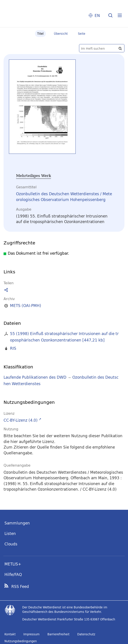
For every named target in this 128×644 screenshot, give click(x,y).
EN (97, 15)
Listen (10, 533)
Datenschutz (86, 634)
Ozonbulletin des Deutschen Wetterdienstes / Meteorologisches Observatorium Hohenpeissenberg (64, 197)
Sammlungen (17, 523)
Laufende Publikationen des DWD (35, 377)
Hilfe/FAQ (13, 574)
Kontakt (10, 634)
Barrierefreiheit (58, 634)
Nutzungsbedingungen (21, 641)
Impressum (31, 634)
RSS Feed (20, 587)
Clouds (11, 544)
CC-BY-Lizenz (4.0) (21, 420)
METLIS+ (13, 564)
